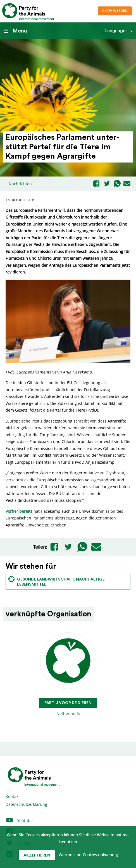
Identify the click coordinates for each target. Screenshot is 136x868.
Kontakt (13, 796)
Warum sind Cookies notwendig (88, 855)
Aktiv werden (115, 11)
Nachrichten (20, 184)
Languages (116, 31)
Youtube (19, 821)
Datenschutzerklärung (26, 804)
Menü (16, 31)
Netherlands (68, 675)
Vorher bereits (19, 511)
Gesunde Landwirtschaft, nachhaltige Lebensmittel (57, 581)
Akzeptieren (37, 855)
